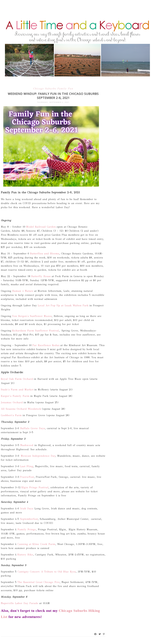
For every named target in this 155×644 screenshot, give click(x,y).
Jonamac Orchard (12, 402)
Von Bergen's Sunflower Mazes (32, 316)
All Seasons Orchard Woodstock (21, 409)
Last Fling (27, 466)
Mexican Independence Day (38, 456)
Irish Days (27, 509)
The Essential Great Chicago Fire (38, 582)
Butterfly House (41, 276)
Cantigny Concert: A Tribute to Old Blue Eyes (46, 572)
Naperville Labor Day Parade (20, 603)
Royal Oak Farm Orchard (17, 379)
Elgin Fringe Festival (35, 487)
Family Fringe (27, 529)
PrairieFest (27, 477)
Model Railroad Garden (41, 227)
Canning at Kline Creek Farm (36, 544)
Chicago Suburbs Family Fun (53, 89)
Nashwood (27, 445)
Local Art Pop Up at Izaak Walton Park (63, 305)
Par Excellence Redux (46, 345)
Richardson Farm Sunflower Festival (35, 331)
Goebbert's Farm (11, 415)
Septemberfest (29, 519)
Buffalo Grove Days (33, 428)
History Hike (25, 555)
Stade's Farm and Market (18, 390)
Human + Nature (22, 291)
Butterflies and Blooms (45, 254)
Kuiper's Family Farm (15, 396)
